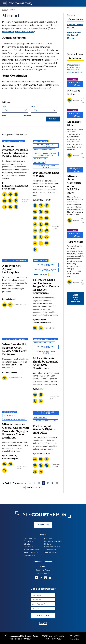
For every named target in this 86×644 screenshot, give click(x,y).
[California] (41, 237)
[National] (10, 305)
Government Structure (15, 419)
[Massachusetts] (47, 237)
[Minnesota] (10, 201)
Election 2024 (41, 141)
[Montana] (4, 201)
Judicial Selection (50, 550)
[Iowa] (47, 224)
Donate (43, 623)
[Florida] (4, 207)
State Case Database (43, 562)
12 (48, 483)
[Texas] (10, 194)
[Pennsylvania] (35, 328)
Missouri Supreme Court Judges (18, 32)
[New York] (35, 224)
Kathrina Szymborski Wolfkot (15, 186)
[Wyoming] (41, 459)
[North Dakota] (47, 243)
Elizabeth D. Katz (43, 454)
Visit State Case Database (75, 298)
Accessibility (74, 639)
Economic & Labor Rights (53, 541)
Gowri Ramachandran (42, 323)
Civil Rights (9, 416)
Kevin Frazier (11, 299)
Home (4, 10)
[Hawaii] (41, 243)
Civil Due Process (30, 538)
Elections (48, 544)
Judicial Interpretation (15, 261)
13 (53, 483)
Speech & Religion (51, 552)
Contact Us (43, 525)
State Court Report (43, 570)
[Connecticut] (47, 231)
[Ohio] (35, 237)
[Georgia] (16, 194)
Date (4, 116)
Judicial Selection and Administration (46, 154)
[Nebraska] (35, 212)
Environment (28, 547)
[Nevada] (47, 205)
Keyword (27, 116)
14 (57, 483)
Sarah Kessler (11, 372)
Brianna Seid (11, 456)
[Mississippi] (41, 395)
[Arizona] (16, 207)
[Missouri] (10, 207)
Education (39, 162)
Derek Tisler (41, 320)
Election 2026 (41, 275)
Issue (33, 107)
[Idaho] (4, 194)
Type (4, 107)
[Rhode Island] (35, 250)
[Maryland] (41, 218)
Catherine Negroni (10, 459)
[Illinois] (47, 459)
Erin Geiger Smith (43, 200)
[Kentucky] (35, 243)
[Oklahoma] (35, 231)
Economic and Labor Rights (46, 167)
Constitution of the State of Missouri (74, 35)
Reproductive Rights (13, 141)
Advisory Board (43, 573)
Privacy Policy (74, 636)
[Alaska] (16, 201)
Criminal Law (40, 159)
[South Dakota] (47, 212)
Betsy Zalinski (9, 189)
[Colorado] (35, 218)
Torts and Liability (30, 555)
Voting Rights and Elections (46, 146)
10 (39, 483)
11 (44, 483)
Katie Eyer (40, 389)
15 (24, 488)
